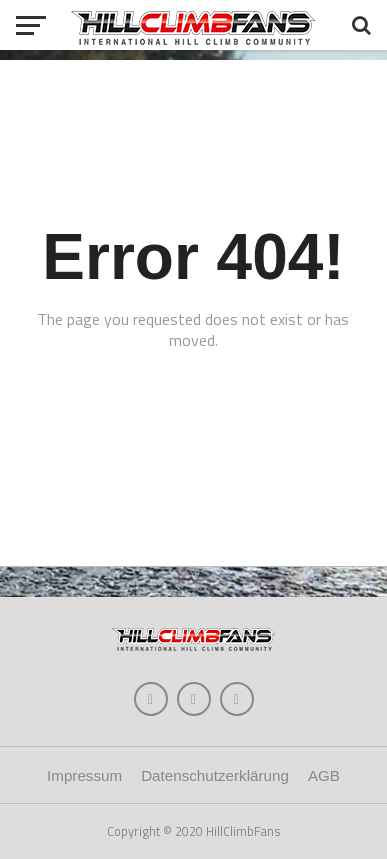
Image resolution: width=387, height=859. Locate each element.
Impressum (84, 775)
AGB (324, 775)
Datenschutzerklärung (215, 775)
